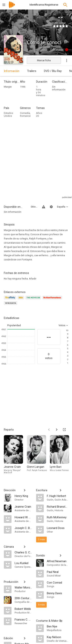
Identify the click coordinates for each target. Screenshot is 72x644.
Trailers (32, 71)
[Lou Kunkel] (23, 563)
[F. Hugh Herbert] (58, 496)
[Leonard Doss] (58, 528)
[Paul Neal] (58, 572)
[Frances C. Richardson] (23, 619)
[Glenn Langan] (38, 455)
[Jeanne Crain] (15, 455)
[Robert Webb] (23, 609)
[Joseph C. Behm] (23, 528)
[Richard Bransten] (58, 506)
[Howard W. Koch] (23, 517)
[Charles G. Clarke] (23, 552)
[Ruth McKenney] (58, 517)
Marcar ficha (44, 60)
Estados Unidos (8, 114)
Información (12, 71)
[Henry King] (23, 496)
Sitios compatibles (34, 207)
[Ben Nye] (58, 626)
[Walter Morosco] (23, 587)
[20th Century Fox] (23, 598)
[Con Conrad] (58, 582)
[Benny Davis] (58, 593)
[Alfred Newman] (58, 561)
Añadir (33, 279)
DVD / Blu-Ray (53, 71)
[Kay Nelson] (58, 637)
